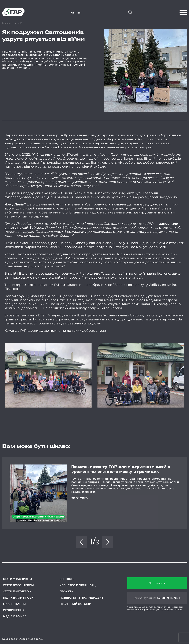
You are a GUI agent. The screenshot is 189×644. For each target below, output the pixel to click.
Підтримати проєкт (19, 598)
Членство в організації (78, 585)
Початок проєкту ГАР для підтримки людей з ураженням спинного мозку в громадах (121, 469)
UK (73, 13)
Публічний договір (75, 604)
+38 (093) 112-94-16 (169, 598)
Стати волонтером (18, 585)
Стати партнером (17, 591)
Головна (7, 23)
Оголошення (14, 610)
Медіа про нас (15, 616)
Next (187, 493)
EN (79, 13)
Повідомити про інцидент (81, 598)
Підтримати (157, 583)
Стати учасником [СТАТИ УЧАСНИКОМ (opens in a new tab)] (17, 579)
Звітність (67, 579)
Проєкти (67, 591)
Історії (18, 23)
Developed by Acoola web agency (23, 639)
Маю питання (14, 604)
